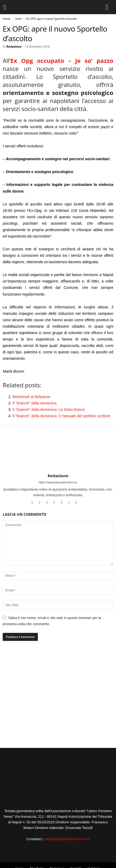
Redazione (14, 46)
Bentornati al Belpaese (32, 397)
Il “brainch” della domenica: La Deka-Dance (49, 410)
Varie (18, 19)
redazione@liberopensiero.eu (67, 839)
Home (6, 19)
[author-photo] (58, 458)
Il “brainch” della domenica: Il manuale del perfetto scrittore (61, 416)
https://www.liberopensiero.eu (58, 482)
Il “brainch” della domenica (35, 403)
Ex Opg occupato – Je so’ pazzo (62, 60)
